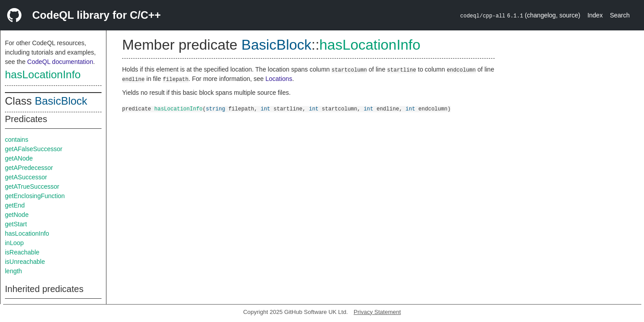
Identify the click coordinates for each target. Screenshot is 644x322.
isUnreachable (25, 262)
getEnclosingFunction (35, 196)
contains (17, 140)
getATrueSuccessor (32, 186)
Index (595, 15)
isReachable (22, 252)
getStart (16, 224)
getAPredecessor (29, 168)
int (266, 108)
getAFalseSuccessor (34, 149)
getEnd (15, 205)
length (13, 271)
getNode (17, 215)
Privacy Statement (377, 312)
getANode (19, 158)
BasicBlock (61, 101)
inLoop (14, 243)
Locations (279, 79)
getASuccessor (26, 177)
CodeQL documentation (60, 62)
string (215, 108)
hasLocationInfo (43, 74)
